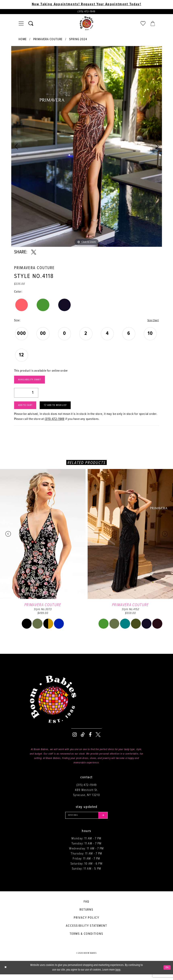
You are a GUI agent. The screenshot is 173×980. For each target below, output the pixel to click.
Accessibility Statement (86, 932)
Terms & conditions (86, 940)
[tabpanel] (87, 147)
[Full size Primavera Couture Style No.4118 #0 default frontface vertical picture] (87, 147)
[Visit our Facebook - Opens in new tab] (90, 739)
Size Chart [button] (152, 322)
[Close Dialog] (6, 973)
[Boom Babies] (87, 24)
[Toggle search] (31, 24)
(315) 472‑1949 (55, 424)
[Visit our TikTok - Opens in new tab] (83, 739)
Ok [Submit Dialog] (167, 973)
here (118, 976)
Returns (86, 916)
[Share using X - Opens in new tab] (34, 253)
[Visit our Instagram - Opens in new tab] (75, 739)
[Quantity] (26, 395)
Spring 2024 (78, 40)
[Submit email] (106, 820)
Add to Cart (27, 409)
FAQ (86, 908)
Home (23, 40)
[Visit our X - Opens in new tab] (98, 739)
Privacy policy (86, 924)
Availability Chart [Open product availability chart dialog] (32, 382)
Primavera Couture (48, 40)
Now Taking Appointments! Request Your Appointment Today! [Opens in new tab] (86, 4)
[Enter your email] (87, 820)
